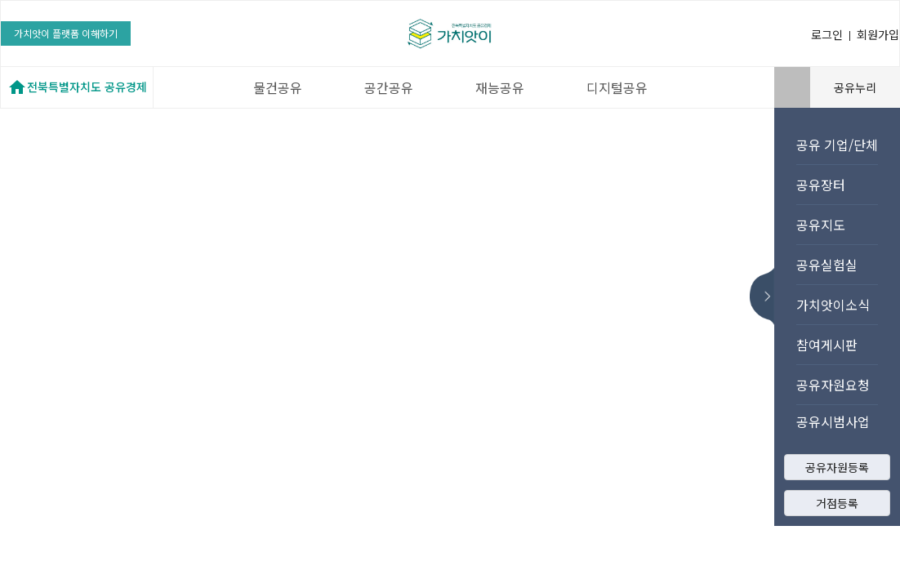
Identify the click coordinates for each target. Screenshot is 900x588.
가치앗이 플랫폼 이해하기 (66, 33)
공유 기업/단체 (837, 145)
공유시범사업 (833, 421)
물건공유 (278, 87)
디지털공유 (617, 87)
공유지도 (821, 225)
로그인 (827, 34)
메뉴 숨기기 (767, 296)
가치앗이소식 (833, 305)
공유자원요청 (833, 385)
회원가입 (878, 34)
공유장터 (821, 185)
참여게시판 (827, 345)
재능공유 (500, 87)
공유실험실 (827, 265)
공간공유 (389, 87)
